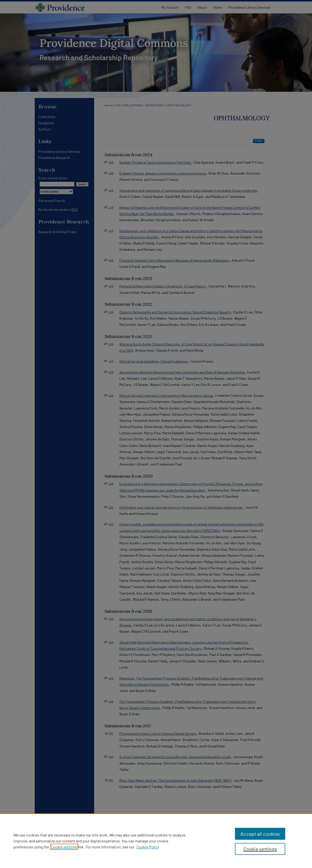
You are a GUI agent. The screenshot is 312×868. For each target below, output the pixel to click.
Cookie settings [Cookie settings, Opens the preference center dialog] (260, 849)
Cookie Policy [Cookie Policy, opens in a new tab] (148, 847)
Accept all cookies (260, 834)
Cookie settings (64, 847)
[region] (156, 841)
